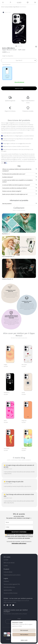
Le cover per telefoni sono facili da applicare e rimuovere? (16, 185)
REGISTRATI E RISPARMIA (19, 532)
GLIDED (19, 3)
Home (3, 7)
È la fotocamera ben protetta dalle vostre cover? (14, 174)
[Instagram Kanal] (5, 605)
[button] (16, 46)
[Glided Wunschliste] (28, 3)
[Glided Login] (10, 3)
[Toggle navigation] (3, 3)
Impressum (6, 581)
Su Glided (6, 560)
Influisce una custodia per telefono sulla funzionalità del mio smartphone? (17, 170)
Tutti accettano (24, 635)
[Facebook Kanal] (11, 605)
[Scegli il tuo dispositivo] (19, 60)
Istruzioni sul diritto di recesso (11, 593)
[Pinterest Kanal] (8, 605)
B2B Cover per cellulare (9, 563)
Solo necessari (24, 630)
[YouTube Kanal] (14, 605)
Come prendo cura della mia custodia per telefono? (15, 188)
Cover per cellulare (9, 7)
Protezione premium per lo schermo (12, 575)
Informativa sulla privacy (19, 543)
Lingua (19, 619)
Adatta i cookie (24, 640)
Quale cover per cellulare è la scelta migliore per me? (15, 194)
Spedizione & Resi (8, 590)
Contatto (6, 566)
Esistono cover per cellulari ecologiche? (12, 191)
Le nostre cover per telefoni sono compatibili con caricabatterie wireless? (18, 181)
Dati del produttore (7, 204)
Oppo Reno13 (16, 7)
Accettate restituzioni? (8, 177)
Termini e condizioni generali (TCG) (12, 584)
